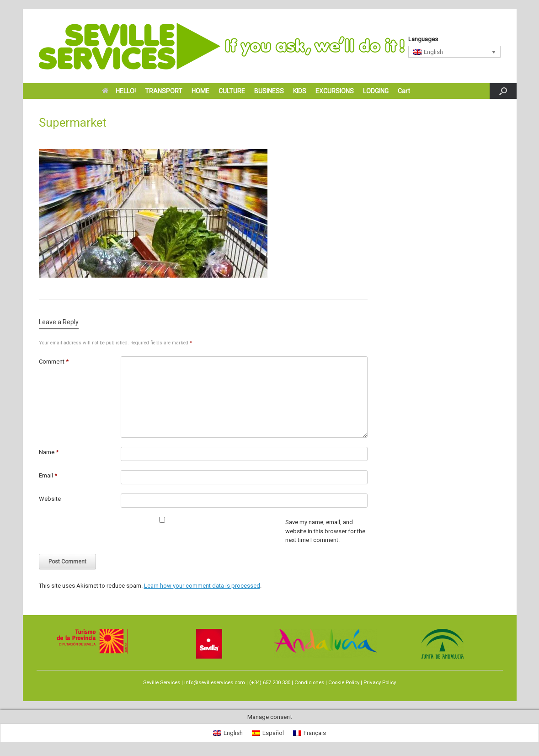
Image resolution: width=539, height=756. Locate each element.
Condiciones (309, 682)
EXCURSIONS (335, 91)
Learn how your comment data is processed (202, 586)
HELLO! (119, 91)
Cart (404, 91)
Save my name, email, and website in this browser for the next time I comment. (325, 531)
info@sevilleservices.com (215, 682)
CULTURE (232, 91)
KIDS (300, 91)
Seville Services (162, 682)
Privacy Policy (380, 682)
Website (50, 499)
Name (49, 452)
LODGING (376, 91)
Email (48, 475)
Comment (54, 362)
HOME (200, 91)
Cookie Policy (344, 682)
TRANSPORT (164, 91)
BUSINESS (269, 91)
